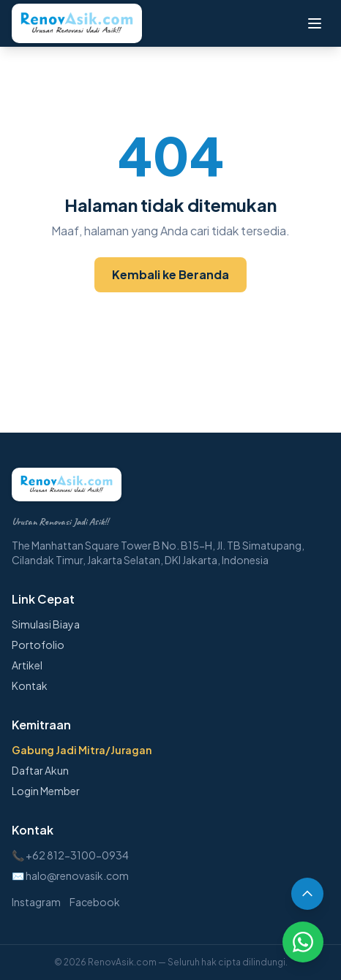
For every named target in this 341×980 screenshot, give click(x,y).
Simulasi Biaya (46, 624)
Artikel (27, 665)
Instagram (36, 902)
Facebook (95, 902)
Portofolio (38, 645)
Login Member (46, 791)
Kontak (30, 685)
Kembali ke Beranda (170, 274)
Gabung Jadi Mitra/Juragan (82, 750)
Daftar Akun (40, 770)
